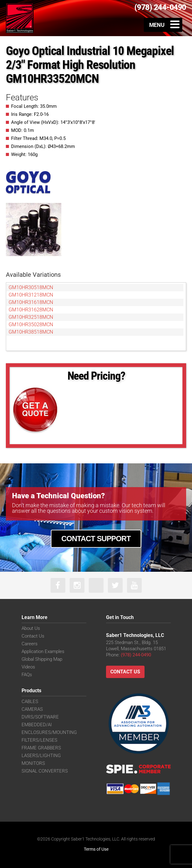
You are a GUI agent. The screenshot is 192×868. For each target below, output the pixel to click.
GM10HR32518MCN (31, 317)
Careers (30, 644)
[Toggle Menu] (163, 25)
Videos (28, 667)
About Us (31, 628)
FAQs (27, 675)
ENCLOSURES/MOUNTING (49, 732)
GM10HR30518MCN (31, 287)
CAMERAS (32, 709)
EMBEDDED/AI (37, 725)
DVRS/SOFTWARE (40, 717)
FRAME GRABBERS (41, 748)
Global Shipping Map (42, 659)
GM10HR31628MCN (31, 310)
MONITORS (33, 763)
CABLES (30, 702)
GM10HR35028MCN (31, 324)
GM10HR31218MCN (31, 295)
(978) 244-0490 (136, 655)
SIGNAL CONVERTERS (45, 771)
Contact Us (33, 636)
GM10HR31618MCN (31, 302)
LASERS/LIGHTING (41, 756)
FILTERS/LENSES (39, 740)
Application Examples (43, 651)
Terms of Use (96, 849)
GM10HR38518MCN (31, 332)
